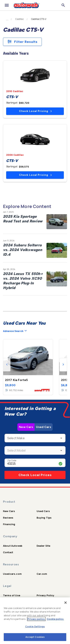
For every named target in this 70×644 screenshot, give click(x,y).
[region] (35, 621)
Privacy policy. (36, 619)
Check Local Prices (35, 475)
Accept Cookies (35, 637)
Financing (9, 524)
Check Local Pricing (35, 111)
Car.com (42, 574)
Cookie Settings (35, 626)
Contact (8, 552)
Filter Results (22, 42)
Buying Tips (44, 518)
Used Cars (43, 427)
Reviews (8, 518)
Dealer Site (43, 546)
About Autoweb (13, 546)
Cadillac (20, 19)
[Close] (66, 603)
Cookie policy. (55, 619)
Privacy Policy (45, 595)
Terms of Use (12, 595)
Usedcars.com (12, 574)
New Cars (26, 427)
